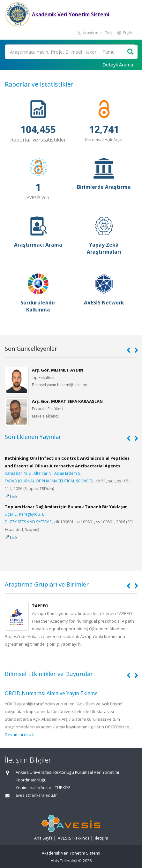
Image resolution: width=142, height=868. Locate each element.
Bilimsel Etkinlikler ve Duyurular (49, 674)
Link (11, 496)
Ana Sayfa (43, 838)
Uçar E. (11, 514)
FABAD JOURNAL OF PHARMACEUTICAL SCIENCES (49, 481)
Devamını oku (19, 734)
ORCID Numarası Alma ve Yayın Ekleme (51, 693)
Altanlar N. (43, 473)
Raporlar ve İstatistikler (39, 84)
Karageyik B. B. (32, 514)
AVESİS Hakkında (74, 838)
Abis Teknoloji (64, 861)
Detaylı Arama (118, 65)
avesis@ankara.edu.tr (36, 795)
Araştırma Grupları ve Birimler (47, 584)
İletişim (101, 838)
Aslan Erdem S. (67, 473)
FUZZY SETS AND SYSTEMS (28, 522)
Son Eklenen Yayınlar (33, 437)
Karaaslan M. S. (18, 473)
